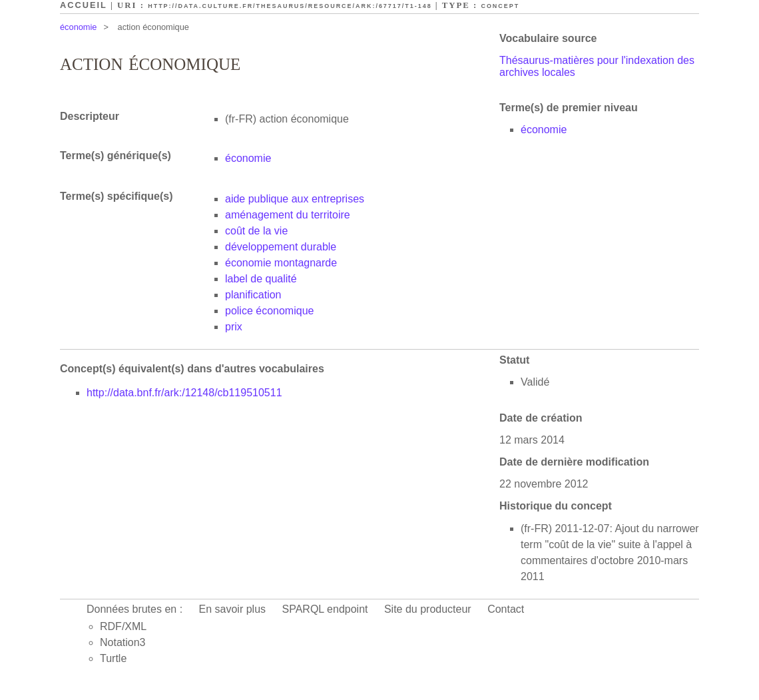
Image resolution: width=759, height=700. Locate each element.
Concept (500, 6)
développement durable (281, 247)
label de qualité (261, 279)
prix (234, 327)
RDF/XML (123, 626)
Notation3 (123, 642)
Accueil (84, 5)
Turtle (113, 658)
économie (79, 27)
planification (253, 295)
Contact (506, 609)
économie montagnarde (281, 263)
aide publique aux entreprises (295, 199)
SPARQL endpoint (325, 609)
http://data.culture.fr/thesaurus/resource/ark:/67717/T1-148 (290, 6)
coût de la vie (256, 231)
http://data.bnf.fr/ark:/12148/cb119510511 (184, 393)
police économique (269, 311)
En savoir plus (233, 609)
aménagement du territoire (288, 215)
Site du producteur (428, 609)
